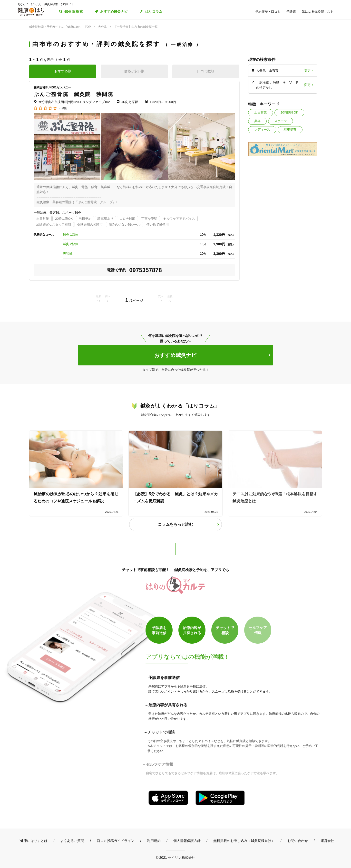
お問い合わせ (298, 841)
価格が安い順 (134, 71)
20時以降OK (289, 112)
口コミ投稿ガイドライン (116, 841)
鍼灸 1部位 (71, 234)
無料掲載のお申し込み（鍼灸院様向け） (244, 841)
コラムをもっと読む (175, 524)
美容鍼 (68, 253)
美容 (257, 121)
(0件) (64, 108)
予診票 (291, 12)
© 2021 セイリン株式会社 (175, 857)
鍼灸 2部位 (71, 244)
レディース (262, 129)
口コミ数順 (206, 71)
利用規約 (154, 841)
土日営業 (261, 112)
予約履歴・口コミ (268, 12)
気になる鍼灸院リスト (318, 12)
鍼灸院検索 (74, 11)
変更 (307, 71)
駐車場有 (290, 129)
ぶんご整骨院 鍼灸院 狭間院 (73, 94)
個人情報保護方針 (187, 841)
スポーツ (281, 121)
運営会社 (327, 841)
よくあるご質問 (72, 841)
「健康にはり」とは (32, 841)
